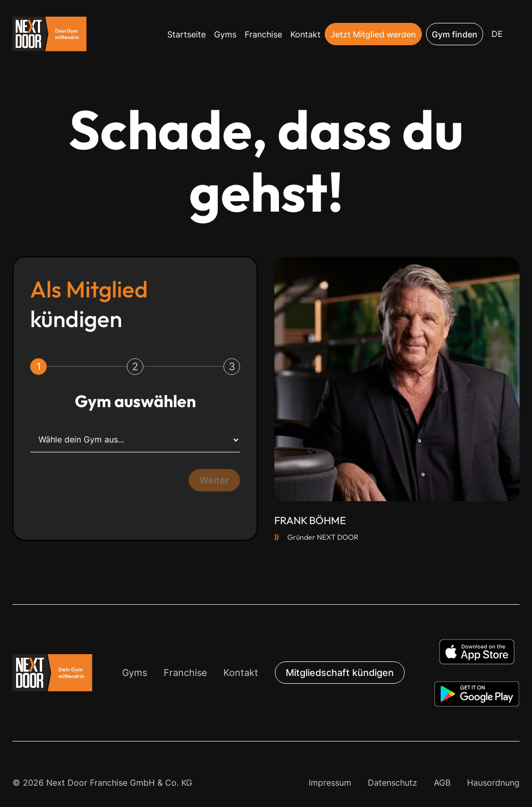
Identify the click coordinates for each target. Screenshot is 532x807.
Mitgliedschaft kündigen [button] (340, 673)
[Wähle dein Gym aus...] (135, 440)
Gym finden (455, 34)
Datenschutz (393, 783)
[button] (497, 34)
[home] (50, 34)
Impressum (330, 783)
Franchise (263, 34)
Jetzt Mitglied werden (373, 34)
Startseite (187, 34)
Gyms (225, 34)
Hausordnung (493, 783)
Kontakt (305, 34)
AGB (442, 783)
